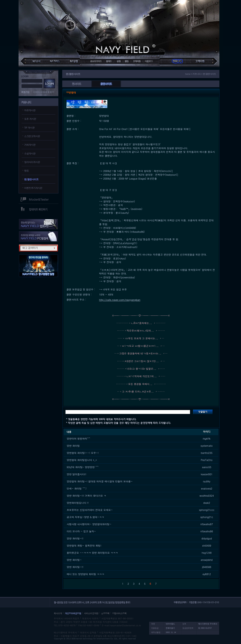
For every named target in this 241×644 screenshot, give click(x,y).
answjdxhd (207, 560)
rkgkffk (207, 438)
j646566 (207, 567)
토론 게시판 (30, 119)
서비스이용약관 (91, 613)
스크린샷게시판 (32, 136)
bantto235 (207, 453)
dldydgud (207, 538)
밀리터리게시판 (32, 162)
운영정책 (105, 613)
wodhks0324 (207, 496)
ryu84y (207, 481)
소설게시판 (30, 153)
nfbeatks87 (207, 524)
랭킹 (27, 170)
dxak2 (207, 503)
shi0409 (207, 545)
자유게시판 (30, 110)
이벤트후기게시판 (33, 188)
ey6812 (207, 574)
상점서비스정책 (119, 613)
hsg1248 (207, 553)
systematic (207, 446)
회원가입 (25, 92)
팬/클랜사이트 (31, 179)
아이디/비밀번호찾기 (44, 92)
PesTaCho (207, 460)
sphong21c (207, 517)
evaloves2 (207, 488)
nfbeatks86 (207, 531)
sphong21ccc (207, 510)
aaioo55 (207, 467)
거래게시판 (30, 145)
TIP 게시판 (29, 127)
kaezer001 (207, 474)
